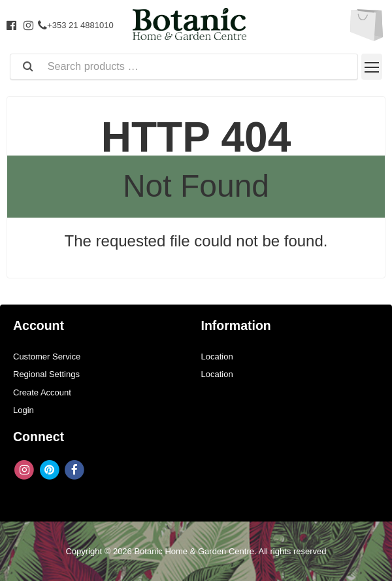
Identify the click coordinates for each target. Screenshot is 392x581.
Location (217, 357)
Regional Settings (46, 374)
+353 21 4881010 (76, 25)
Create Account (42, 392)
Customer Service (47, 357)
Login (24, 410)
